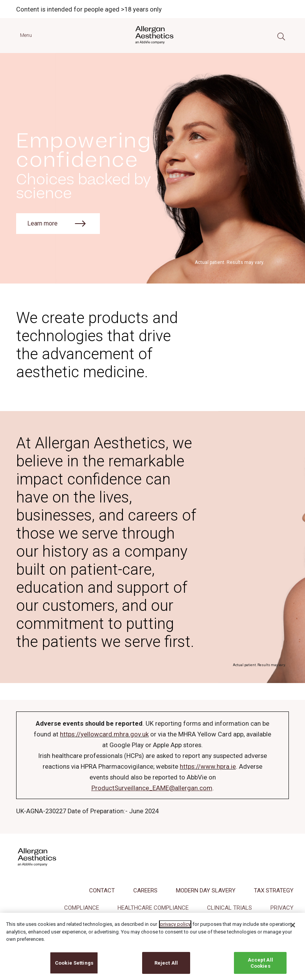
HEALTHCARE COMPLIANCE (153, 908)
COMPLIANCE (82, 908)
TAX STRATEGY (274, 890)
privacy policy (175, 931)
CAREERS (145, 890)
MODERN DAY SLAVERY (206, 890)
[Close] (293, 932)
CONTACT (102, 890)
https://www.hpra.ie (208, 767)
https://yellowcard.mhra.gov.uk (104, 734)
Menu (26, 35)
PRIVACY (282, 908)
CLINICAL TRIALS (230, 908)
